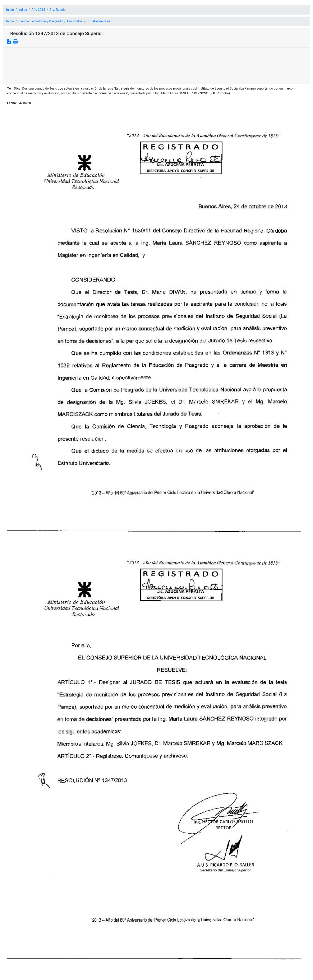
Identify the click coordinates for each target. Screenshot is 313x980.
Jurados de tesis (99, 21)
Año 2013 (38, 10)
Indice (23, 10)
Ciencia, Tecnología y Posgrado (40, 21)
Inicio (10, 10)
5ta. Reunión (59, 10)
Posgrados (75, 21)
